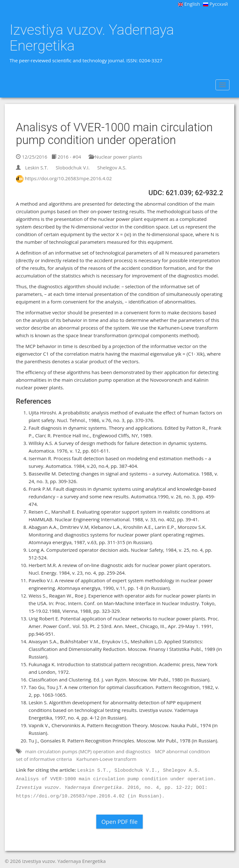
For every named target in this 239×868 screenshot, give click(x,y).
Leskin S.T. (37, 167)
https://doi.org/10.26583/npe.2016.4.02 (68, 178)
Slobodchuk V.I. (73, 167)
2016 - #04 (66, 157)
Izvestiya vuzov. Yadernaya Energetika (92, 38)
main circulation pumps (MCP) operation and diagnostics (88, 751)
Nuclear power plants (115, 157)
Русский (215, 4)
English (189, 4)
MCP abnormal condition (182, 751)
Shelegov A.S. (112, 167)
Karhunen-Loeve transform (106, 759)
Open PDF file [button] (119, 822)
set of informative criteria (44, 759)
